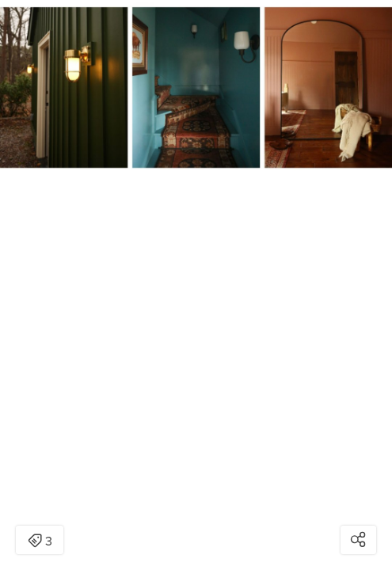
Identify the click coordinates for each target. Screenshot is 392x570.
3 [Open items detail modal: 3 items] (40, 541)
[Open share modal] (358, 540)
